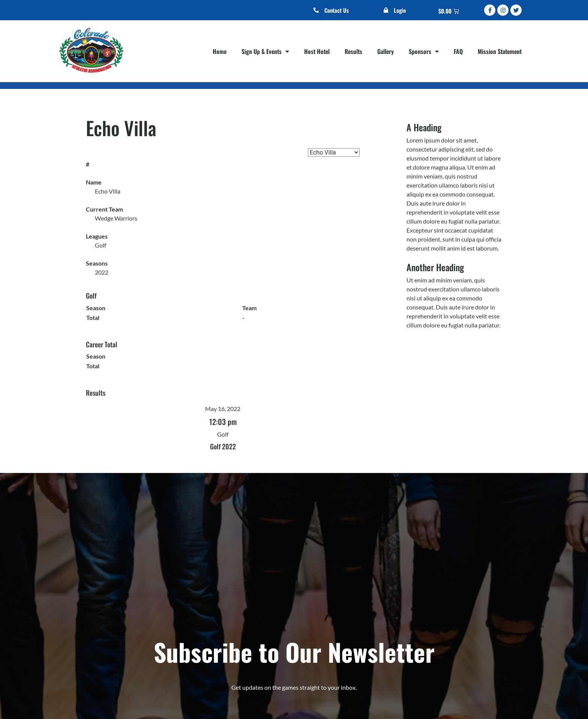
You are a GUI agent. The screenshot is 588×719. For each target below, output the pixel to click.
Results (353, 51)
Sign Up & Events (265, 51)
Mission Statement (500, 51)
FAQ (458, 51)
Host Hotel (317, 51)
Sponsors (424, 51)
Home (220, 51)
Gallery (385, 51)
